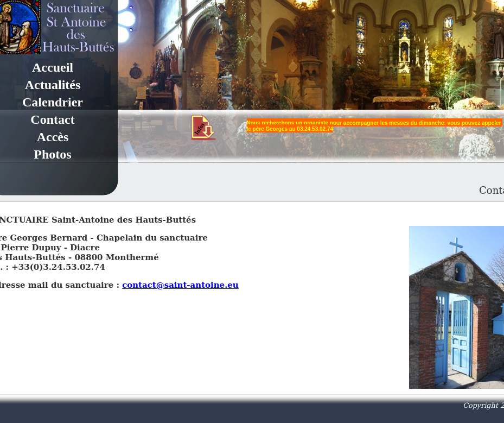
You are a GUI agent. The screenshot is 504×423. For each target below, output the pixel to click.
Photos (52, 154)
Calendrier (53, 102)
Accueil (53, 67)
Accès (53, 137)
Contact (52, 119)
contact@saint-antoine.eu (180, 285)
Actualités (53, 85)
